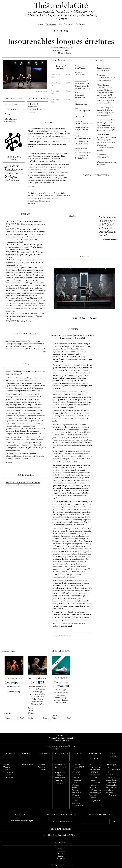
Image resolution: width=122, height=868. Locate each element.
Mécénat (75, 795)
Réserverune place (60, 67)
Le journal (58, 11)
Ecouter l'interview (61, 636)
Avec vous (87, 11)
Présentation (60, 765)
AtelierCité (32, 15)
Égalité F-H (77, 793)
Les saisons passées (66, 24)
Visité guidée (111, 785)
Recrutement (60, 778)
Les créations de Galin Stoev (94, 777)
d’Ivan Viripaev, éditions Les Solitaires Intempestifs (23, 484)
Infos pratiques (88, 15)
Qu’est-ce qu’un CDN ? (78, 767)
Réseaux (75, 790)
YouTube (61, 853)
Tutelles (75, 788)
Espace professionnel (101, 815)
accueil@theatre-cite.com (61, 749)
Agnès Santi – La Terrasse (110, 239)
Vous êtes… (43, 765)
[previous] (51, 293)
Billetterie (61, 19)
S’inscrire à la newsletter (60, 821)
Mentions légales (54, 865)
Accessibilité (73, 11)
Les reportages (95, 793)
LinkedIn (61, 859)
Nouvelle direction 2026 (77, 780)
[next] (117, 293)
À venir (40, 24)
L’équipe (75, 785)
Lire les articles (27, 765)
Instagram (61, 848)
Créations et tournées (65, 15)
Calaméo (61, 856)
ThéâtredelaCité (61, 6)
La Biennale (80, 24)
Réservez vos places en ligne (21, 821)
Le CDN (46, 15)
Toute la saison (51, 24)
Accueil (32, 11)
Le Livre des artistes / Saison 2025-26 (60, 835)
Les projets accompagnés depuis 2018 (96, 798)
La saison (44, 11)
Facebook (61, 851)
